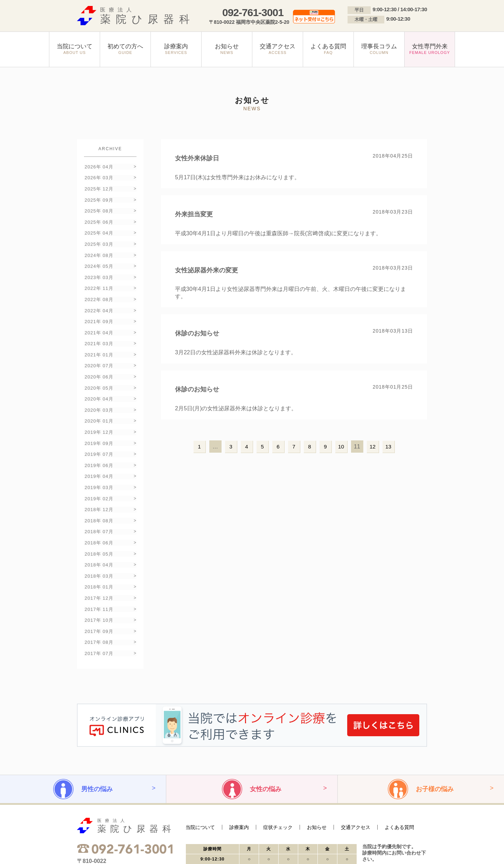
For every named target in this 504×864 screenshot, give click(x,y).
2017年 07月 (98, 597)
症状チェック (278, 771)
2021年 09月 (98, 303)
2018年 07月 (98, 490)
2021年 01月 (98, 333)
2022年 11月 (98, 274)
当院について (200, 771)
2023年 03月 (98, 264)
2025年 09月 (98, 196)
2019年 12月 (98, 401)
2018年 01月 (98, 539)
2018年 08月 (98, 480)
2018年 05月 (98, 509)
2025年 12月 (98, 186)
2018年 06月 (98, 499)
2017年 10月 (98, 568)
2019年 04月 (98, 441)
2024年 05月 (98, 254)
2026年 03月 (98, 176)
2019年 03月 (98, 450)
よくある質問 (399, 771)
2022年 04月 (98, 294)
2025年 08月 (98, 205)
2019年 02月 (98, 460)
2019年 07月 (98, 421)
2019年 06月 (98, 431)
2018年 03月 (98, 529)
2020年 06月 (98, 352)
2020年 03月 (98, 382)
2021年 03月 (98, 323)
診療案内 (239, 771)
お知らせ (317, 771)
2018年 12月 (98, 470)
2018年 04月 (98, 519)
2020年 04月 (98, 372)
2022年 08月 (98, 284)
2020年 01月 (98, 392)
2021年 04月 (98, 313)
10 (341, 447)
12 (373, 447)
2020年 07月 (98, 343)
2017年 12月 (98, 548)
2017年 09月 (98, 578)
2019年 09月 (98, 411)
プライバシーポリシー (94, 847)
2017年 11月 (98, 558)
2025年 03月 (98, 235)
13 (388, 447)
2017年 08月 (98, 588)
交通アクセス (356, 771)
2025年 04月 (98, 225)
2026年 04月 (98, 166)
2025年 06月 (98, 215)
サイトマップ (129, 847)
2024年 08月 (98, 245)
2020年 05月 (98, 362)
